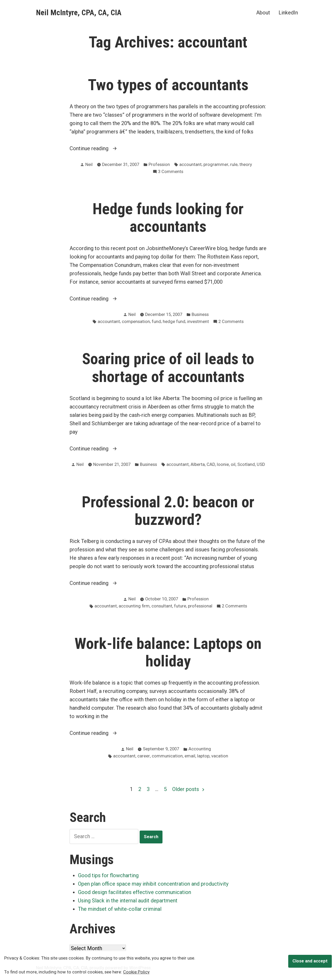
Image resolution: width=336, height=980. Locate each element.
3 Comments (171, 172)
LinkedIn (288, 12)
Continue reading (105, 148)
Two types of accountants (168, 85)
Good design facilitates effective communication (135, 892)
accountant (190, 165)
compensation (136, 322)
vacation (220, 756)
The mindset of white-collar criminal (120, 909)
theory (246, 165)
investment (198, 322)
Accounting (200, 749)
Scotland (246, 464)
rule (234, 165)
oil (233, 464)
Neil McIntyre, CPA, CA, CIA (79, 13)
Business (200, 314)
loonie (223, 464)
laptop (203, 756)
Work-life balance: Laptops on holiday (168, 652)
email (190, 756)
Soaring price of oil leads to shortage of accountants (168, 368)
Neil (89, 165)
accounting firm (134, 606)
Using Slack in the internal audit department (128, 901)
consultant (162, 606)
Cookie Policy (136, 972)
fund (156, 322)
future (180, 606)
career (144, 756)
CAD (211, 464)
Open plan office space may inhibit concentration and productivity (153, 884)
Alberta (198, 464)
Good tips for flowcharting (108, 875)
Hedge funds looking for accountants (168, 218)
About (263, 12)
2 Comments (231, 322)
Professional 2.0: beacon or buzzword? (168, 511)
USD (261, 464)
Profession (159, 165)
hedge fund (174, 322)
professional (200, 606)
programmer (216, 165)
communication (167, 756)
